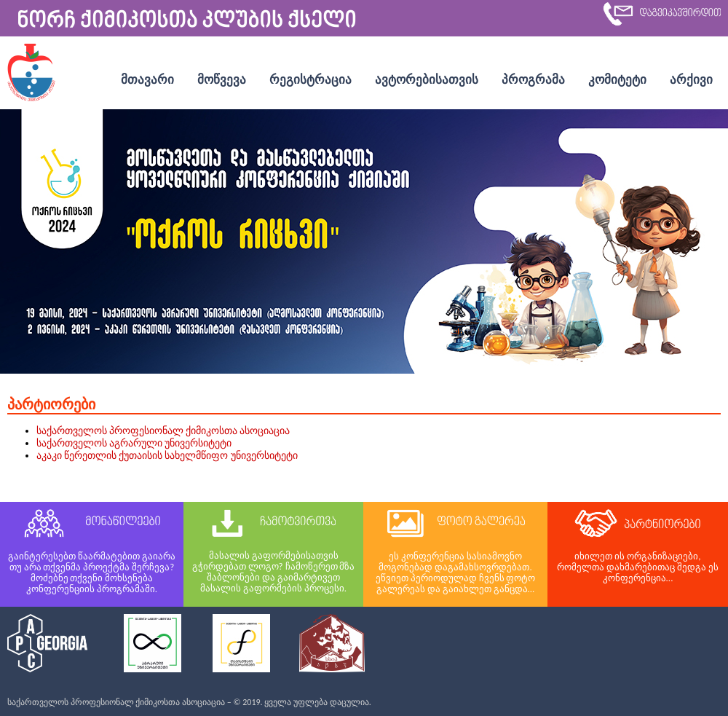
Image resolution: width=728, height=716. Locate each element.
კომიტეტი (617, 80)
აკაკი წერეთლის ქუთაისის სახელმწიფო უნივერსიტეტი (167, 456)
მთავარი (147, 80)
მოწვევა (222, 80)
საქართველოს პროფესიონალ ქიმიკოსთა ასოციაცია (163, 431)
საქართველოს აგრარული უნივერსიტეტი (134, 443)
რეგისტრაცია (310, 80)
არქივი (691, 80)
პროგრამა (533, 80)
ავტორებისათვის (427, 80)
